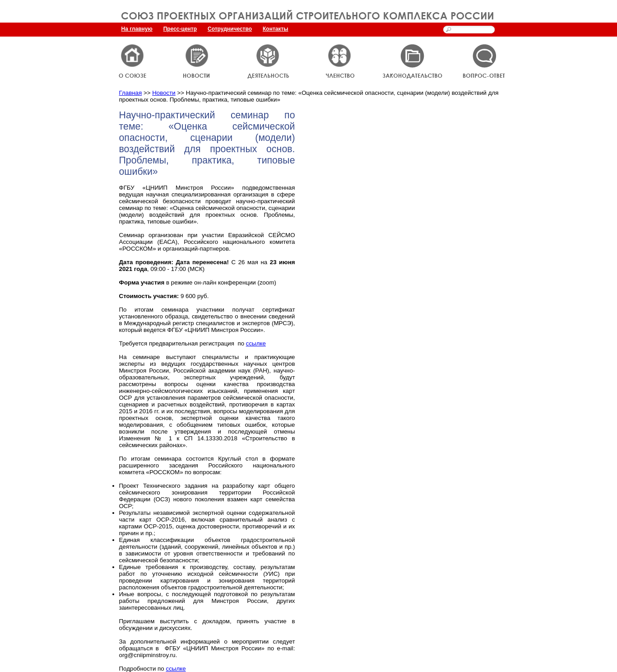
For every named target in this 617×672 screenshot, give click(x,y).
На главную (137, 29)
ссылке (256, 343)
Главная (131, 93)
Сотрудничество (230, 29)
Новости (164, 93)
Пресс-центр (180, 29)
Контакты (276, 29)
